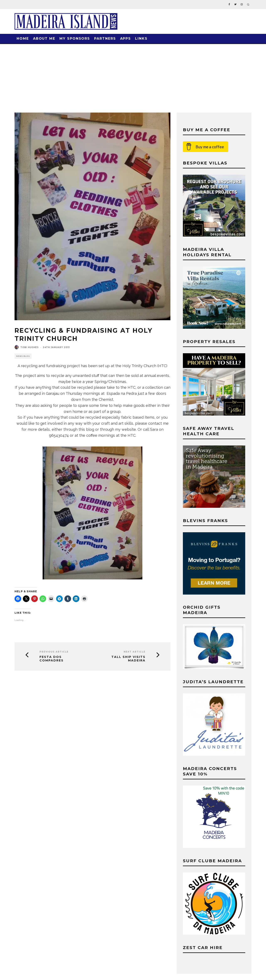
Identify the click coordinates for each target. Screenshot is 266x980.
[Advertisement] (133, 75)
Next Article (135, 652)
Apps (126, 39)
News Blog (23, 356)
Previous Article (54, 652)
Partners (105, 39)
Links (141, 39)
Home (23, 39)
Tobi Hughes (30, 347)
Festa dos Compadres (52, 659)
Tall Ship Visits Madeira (128, 659)
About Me (44, 39)
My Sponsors (75, 39)
